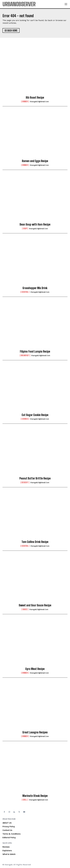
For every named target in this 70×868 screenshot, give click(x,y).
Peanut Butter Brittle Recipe (35, 478)
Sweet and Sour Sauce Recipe (35, 605)
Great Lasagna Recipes (35, 732)
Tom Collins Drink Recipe (35, 542)
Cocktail (25, 292)
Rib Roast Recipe (35, 98)
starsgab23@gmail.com (39, 102)
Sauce (25, 609)
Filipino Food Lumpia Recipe (35, 351)
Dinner (25, 102)
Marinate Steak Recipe (35, 796)
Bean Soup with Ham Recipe (35, 224)
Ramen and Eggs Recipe (35, 161)
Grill (25, 800)
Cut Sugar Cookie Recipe (35, 415)
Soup (25, 229)
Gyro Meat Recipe (35, 669)
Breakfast (25, 355)
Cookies (25, 419)
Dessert (25, 482)
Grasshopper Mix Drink (35, 288)
